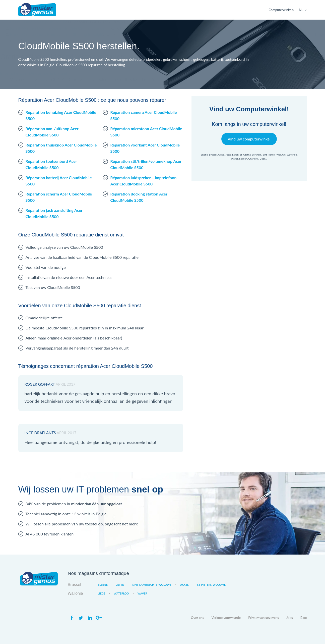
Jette (120, 585)
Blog (304, 618)
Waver (142, 593)
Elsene (103, 585)
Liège (102, 593)
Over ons (198, 618)
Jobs (290, 618)
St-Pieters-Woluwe (212, 585)
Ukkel (184, 585)
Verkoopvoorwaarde (226, 618)
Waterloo (121, 593)
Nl (301, 10)
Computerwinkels (281, 10)
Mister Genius (37, 10)
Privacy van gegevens (264, 618)
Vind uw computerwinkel (249, 139)
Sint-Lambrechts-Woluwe (152, 585)
